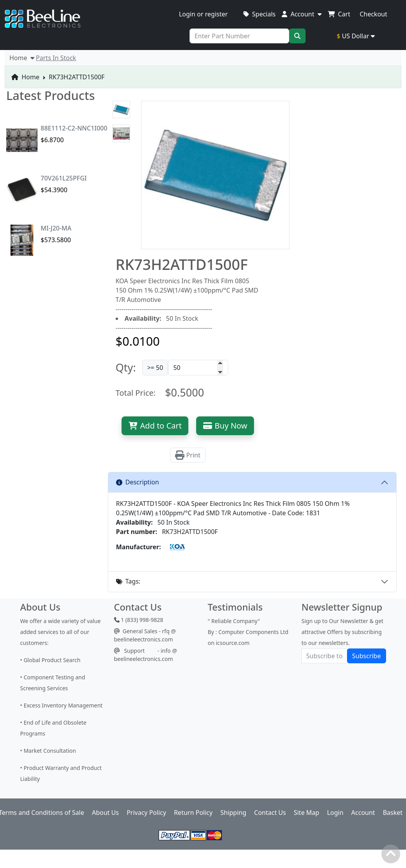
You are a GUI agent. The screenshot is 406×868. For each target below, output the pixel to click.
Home (25, 77)
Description (138, 482)
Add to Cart (155, 426)
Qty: (126, 367)
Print (188, 455)
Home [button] (22, 58)
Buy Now (225, 426)
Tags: (128, 581)
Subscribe (366, 656)
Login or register (203, 14)
